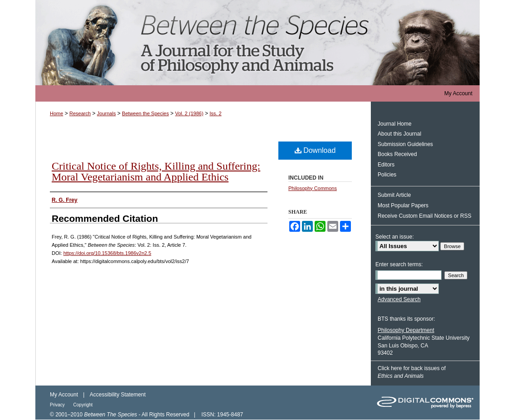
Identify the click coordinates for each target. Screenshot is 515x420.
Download (315, 150)
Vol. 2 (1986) (189, 113)
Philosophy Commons (313, 188)
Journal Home (395, 124)
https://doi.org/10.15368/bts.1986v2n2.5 (107, 253)
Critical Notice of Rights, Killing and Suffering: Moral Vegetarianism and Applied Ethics (156, 171)
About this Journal (399, 134)
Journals (107, 113)
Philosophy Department (406, 330)
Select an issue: (395, 237)
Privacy (58, 405)
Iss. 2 (215, 113)
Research (80, 113)
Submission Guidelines (405, 144)
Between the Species (257, 43)
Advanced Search (399, 299)
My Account (64, 395)
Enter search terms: (399, 264)
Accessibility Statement (118, 395)
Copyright (83, 405)
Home (56, 113)
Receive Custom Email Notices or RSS (425, 216)
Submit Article (394, 195)
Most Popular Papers (403, 205)
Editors (386, 165)
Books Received (397, 154)
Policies (387, 175)
